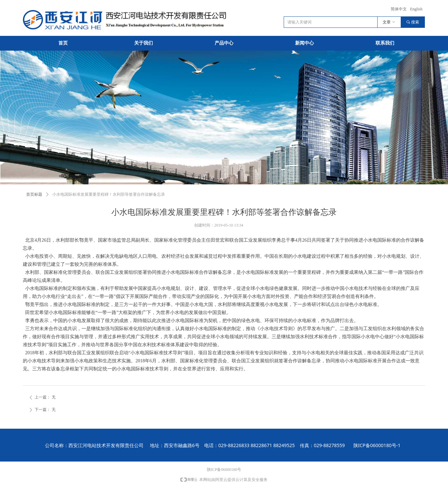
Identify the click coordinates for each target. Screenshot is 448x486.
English (416, 9)
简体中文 (399, 9)
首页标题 (34, 194)
